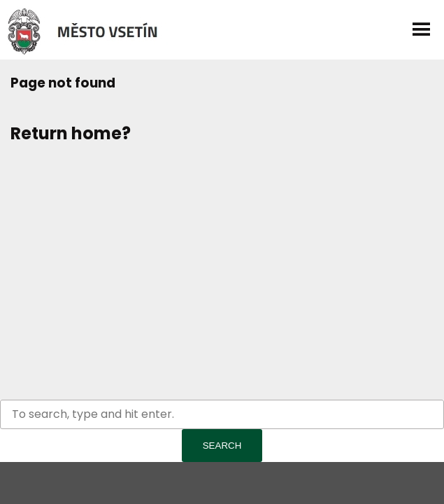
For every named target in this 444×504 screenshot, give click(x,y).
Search (222, 446)
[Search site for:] (222, 414)
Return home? (71, 133)
